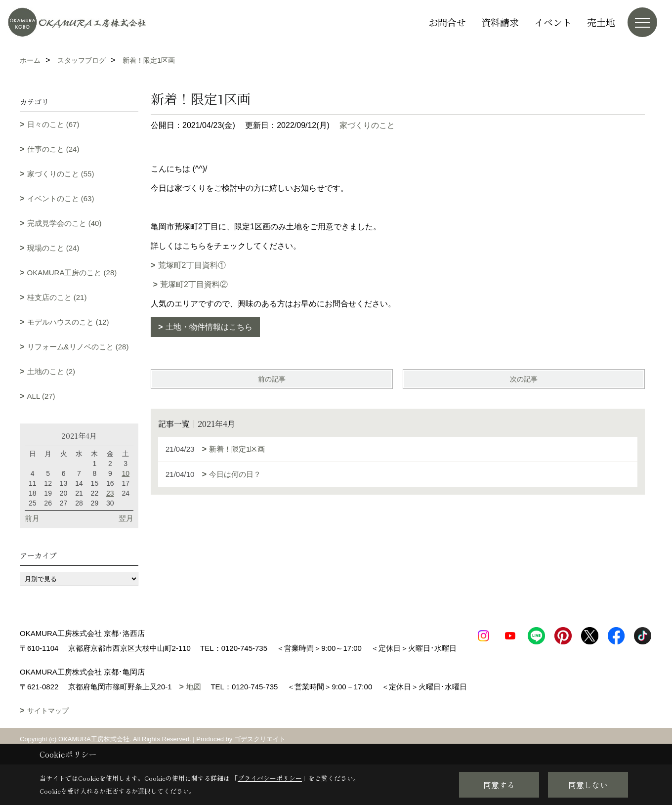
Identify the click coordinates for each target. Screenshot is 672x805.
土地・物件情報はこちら (209, 327)
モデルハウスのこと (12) (68, 322)
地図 (194, 701)
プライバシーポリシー (270, 778)
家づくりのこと (367, 125)
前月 (32, 518)
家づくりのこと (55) (61, 174)
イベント (553, 22)
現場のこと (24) (53, 248)
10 (126, 473)
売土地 (601, 22)
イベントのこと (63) (61, 198)
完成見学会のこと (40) (64, 223)
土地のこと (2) (51, 371)
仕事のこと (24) (53, 149)
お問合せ (447, 22)
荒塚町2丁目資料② (194, 284)
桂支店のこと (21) (57, 297)
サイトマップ (48, 725)
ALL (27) (41, 396)
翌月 (126, 518)
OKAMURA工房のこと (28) (72, 273)
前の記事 (272, 379)
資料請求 (500, 22)
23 (110, 493)
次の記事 (524, 379)
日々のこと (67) (53, 124)
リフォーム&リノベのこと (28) (78, 347)
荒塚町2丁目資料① (192, 265)
